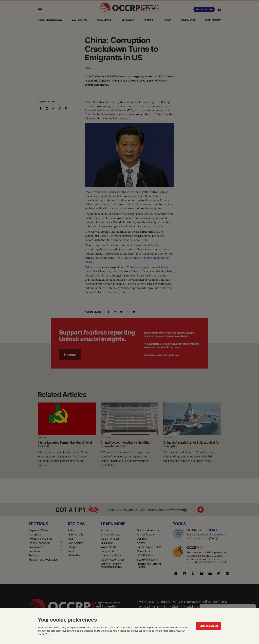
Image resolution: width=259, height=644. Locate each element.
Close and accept (209, 626)
